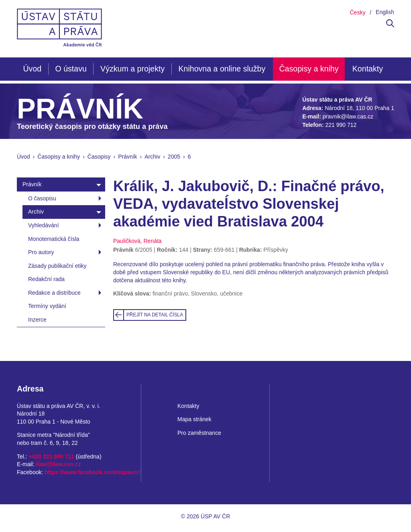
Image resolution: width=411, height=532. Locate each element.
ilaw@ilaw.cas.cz (58, 464)
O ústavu (71, 69)
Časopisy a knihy (309, 69)
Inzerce (37, 320)
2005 (174, 157)
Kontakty (368, 69)
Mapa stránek (194, 419)
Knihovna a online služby (222, 69)
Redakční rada (46, 279)
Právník (127, 157)
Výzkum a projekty (132, 69)
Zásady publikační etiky (57, 266)
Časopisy (99, 157)
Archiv (152, 157)
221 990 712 (341, 125)
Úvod (32, 69)
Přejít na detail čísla (155, 315)
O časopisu (42, 198)
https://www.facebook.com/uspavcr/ (92, 472)
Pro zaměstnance (199, 433)
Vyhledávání (44, 225)
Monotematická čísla (54, 239)
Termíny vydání (47, 306)
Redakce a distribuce (54, 293)
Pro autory (41, 252)
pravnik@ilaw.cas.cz (348, 116)
